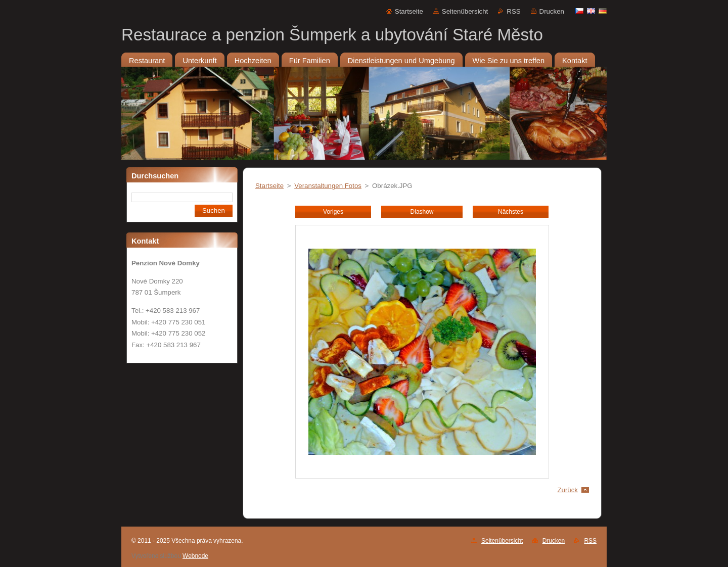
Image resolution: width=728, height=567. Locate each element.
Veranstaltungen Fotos (328, 186)
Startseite (409, 11)
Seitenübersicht (465, 11)
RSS (513, 11)
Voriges (333, 212)
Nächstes (511, 212)
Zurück (567, 490)
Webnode (195, 556)
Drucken (552, 11)
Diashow (422, 212)
